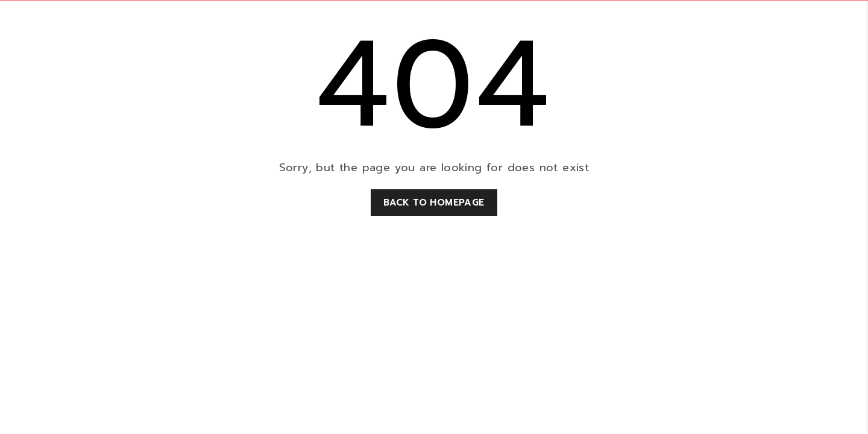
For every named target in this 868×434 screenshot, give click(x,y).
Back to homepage (434, 203)
